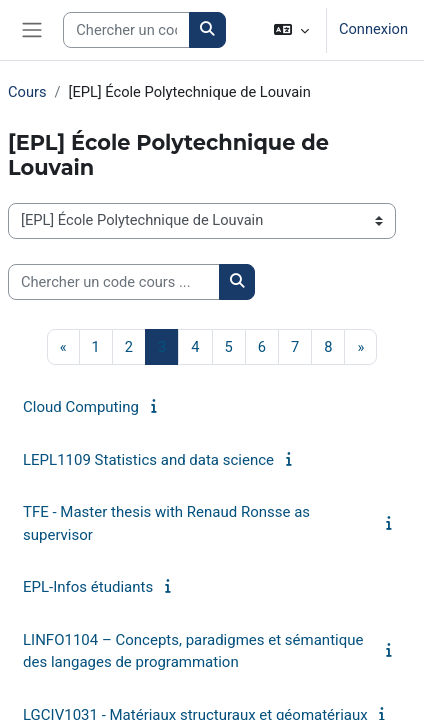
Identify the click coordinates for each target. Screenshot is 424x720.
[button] (291, 30)
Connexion (373, 29)
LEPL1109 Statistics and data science (148, 460)
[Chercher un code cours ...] (114, 282)
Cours (27, 92)
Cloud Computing (81, 407)
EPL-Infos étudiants (88, 587)
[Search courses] (126, 30)
